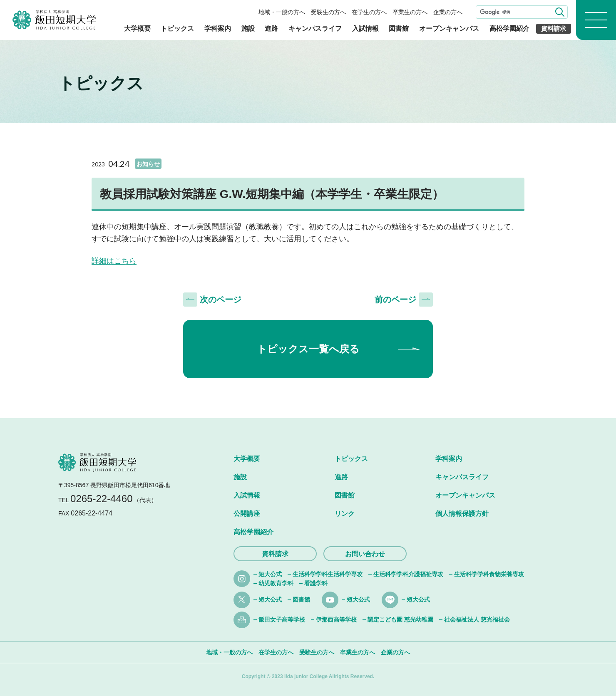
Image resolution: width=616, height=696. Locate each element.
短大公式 (270, 574)
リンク (345, 514)
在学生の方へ (369, 12)
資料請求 (554, 28)
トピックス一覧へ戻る (308, 349)
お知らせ (148, 164)
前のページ (395, 300)
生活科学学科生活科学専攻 (328, 574)
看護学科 (316, 583)
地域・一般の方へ (282, 12)
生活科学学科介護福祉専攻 (408, 574)
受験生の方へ (328, 12)
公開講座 (247, 514)
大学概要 (137, 28)
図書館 (399, 28)
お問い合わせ (365, 554)
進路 (271, 28)
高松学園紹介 (509, 28)
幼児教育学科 (276, 583)
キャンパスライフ (315, 28)
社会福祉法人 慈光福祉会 (477, 619)
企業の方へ (448, 12)
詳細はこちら (114, 261)
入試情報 (365, 28)
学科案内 (218, 28)
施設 (248, 28)
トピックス (177, 28)
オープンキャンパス (449, 28)
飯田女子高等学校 (282, 619)
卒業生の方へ (410, 12)
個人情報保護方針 (462, 514)
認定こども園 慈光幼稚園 (400, 619)
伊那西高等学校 (336, 619)
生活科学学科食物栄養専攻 (489, 574)
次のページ (221, 300)
